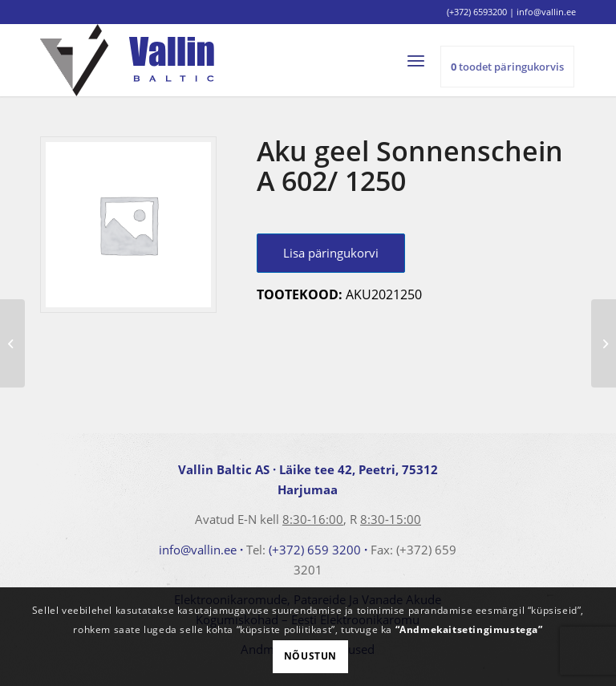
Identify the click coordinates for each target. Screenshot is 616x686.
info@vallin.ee (198, 550)
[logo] (127, 60)
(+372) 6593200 (477, 12)
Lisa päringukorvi (331, 253)
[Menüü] (423, 60)
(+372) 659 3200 (315, 550)
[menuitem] (423, 60)
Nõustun (310, 656)
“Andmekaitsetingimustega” (469, 629)
